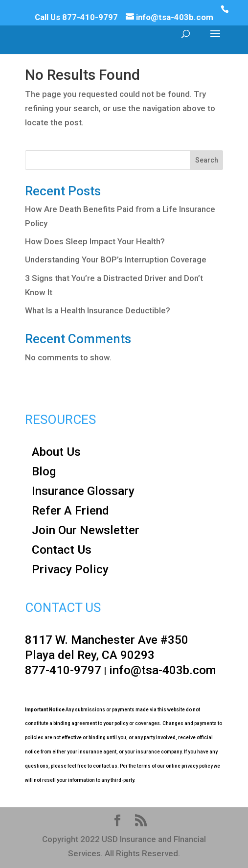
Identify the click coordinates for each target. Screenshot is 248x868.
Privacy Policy (70, 569)
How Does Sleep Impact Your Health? (95, 241)
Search (207, 160)
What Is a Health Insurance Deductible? (98, 310)
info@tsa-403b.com (162, 670)
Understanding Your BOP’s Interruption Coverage (116, 259)
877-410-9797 (90, 17)
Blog (44, 471)
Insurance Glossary (83, 491)
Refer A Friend (70, 510)
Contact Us (62, 550)
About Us (56, 452)
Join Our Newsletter (86, 530)
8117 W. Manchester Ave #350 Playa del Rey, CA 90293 (107, 647)
